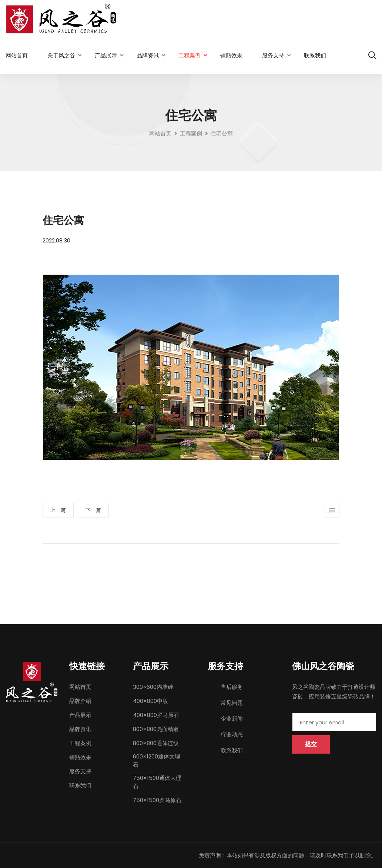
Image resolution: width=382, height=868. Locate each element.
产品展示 (106, 55)
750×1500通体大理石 (157, 782)
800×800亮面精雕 (156, 729)
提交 (311, 744)
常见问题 (232, 703)
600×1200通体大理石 (157, 760)
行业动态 (232, 735)
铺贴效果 (231, 55)
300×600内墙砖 (153, 687)
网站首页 (17, 55)
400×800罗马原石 (156, 715)
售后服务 (232, 687)
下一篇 (93, 510)
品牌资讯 (148, 55)
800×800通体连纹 (156, 743)
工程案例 (190, 55)
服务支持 (273, 55)
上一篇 (58, 510)
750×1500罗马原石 (157, 800)
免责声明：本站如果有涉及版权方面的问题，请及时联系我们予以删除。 (288, 855)
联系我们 (315, 55)
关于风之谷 (61, 55)
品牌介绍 (80, 701)
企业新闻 (232, 719)
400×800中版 (150, 701)
